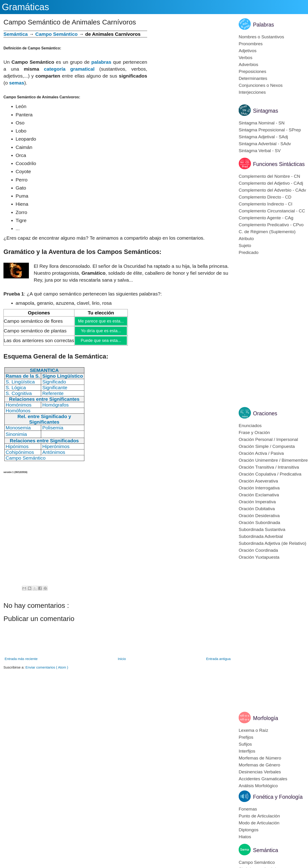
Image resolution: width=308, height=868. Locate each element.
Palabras (264, 25)
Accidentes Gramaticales (263, 779)
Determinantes (253, 78)
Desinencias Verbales (260, 772)
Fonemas (248, 809)
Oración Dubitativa (257, 509)
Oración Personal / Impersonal (268, 439)
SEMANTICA (44, 370)
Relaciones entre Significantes (44, 399)
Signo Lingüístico (63, 376)
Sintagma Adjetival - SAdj (263, 137)
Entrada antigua (218, 659)
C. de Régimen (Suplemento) (267, 232)
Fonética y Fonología (278, 797)
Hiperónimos (56, 446)
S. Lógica (16, 387)
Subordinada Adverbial (261, 536)
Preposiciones (252, 71)
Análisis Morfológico (258, 786)
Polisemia (53, 428)
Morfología (266, 718)
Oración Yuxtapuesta (259, 557)
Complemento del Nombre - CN (269, 176)
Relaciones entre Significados (44, 441)
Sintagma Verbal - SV (260, 151)
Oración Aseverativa (258, 481)
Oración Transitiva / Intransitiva (269, 467)
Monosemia (18, 428)
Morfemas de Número (260, 758)
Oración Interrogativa (259, 488)
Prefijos (246, 737)
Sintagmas (266, 111)
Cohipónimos (20, 452)
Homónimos (18, 405)
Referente (53, 393)
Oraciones (265, 413)
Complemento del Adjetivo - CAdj (271, 183)
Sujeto (245, 246)
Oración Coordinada (258, 550)
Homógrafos (55, 405)
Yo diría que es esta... (101, 331)
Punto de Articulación (259, 816)
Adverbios (249, 65)
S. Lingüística (20, 382)
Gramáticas (26, 7)
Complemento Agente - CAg (266, 218)
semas (17, 83)
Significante (55, 387)
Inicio (122, 659)
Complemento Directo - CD (265, 197)
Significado (54, 382)
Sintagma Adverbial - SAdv (265, 144)
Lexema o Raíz (253, 730)
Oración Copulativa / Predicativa (270, 474)
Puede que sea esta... (101, 341)
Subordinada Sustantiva (262, 529)
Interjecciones (252, 92)
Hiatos (245, 837)
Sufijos (245, 744)
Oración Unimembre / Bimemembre (273, 460)
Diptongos (249, 830)
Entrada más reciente (21, 659)
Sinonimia (16, 434)
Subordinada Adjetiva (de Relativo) (273, 543)
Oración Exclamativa (259, 495)
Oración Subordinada (259, 523)
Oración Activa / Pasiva (261, 453)
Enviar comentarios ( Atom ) (47, 667)
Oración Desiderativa (259, 516)
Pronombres (251, 44)
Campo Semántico (56, 34)
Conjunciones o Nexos (261, 85)
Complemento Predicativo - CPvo (271, 225)
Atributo (246, 239)
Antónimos (54, 452)
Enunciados (250, 426)
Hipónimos (17, 446)
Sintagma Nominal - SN (262, 123)
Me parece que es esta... (101, 321)
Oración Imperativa (257, 502)
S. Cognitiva (19, 393)
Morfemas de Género (259, 765)
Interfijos (247, 751)
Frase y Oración (254, 432)
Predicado (249, 252)
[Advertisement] (189, 63)
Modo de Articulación (259, 823)
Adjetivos (248, 51)
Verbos (245, 58)
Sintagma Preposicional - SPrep (270, 130)
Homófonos (18, 411)
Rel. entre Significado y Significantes (44, 419)
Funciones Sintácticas (279, 164)
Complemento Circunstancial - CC (272, 211)
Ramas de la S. (23, 376)
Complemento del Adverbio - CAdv (272, 190)
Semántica (16, 34)
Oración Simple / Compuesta (267, 446)
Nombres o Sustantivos (261, 37)
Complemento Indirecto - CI (265, 204)
